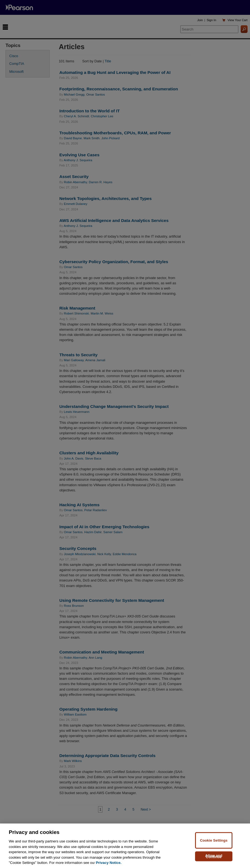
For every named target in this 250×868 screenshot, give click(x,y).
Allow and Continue (214, 860)
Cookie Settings (214, 845)
